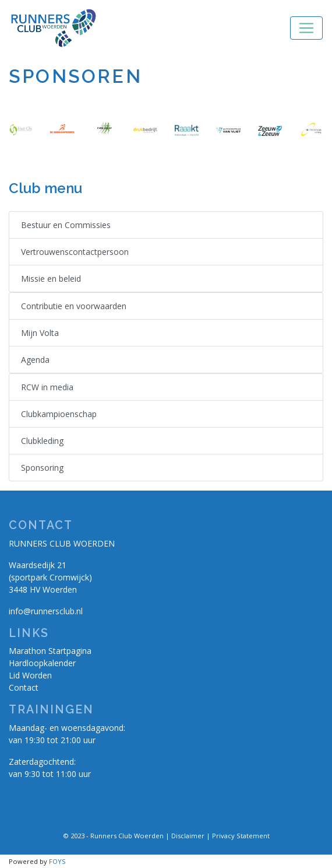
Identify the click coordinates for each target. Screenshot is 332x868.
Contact (24, 687)
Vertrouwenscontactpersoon (75, 252)
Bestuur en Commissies (66, 225)
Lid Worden (30, 675)
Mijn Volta (40, 333)
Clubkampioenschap (59, 414)
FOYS (57, 861)
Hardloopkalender (42, 663)
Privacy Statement (241, 836)
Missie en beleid (51, 279)
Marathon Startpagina (50, 651)
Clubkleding (42, 441)
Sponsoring (42, 468)
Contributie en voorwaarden (74, 306)
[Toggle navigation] (306, 28)
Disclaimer (188, 836)
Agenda (35, 360)
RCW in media (47, 387)
